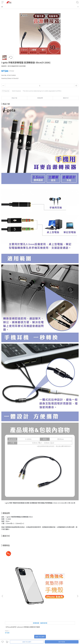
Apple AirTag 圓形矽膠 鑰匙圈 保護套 (64, 579)
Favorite (6, 91)
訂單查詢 (23, 614)
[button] (78, 571)
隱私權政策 (19, 621)
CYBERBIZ (38, 637)
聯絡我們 (11, 614)
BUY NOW (62, 642)
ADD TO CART (27, 642)
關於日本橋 (5, 614)
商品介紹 (14, 98)
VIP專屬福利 (5, 621)
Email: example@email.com (10, 603)
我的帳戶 (17, 614)
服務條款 (25, 621)
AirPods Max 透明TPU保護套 (39, 578)
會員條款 (12, 621)
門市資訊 (29, 614)
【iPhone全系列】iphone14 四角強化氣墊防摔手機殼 (15, 579)
